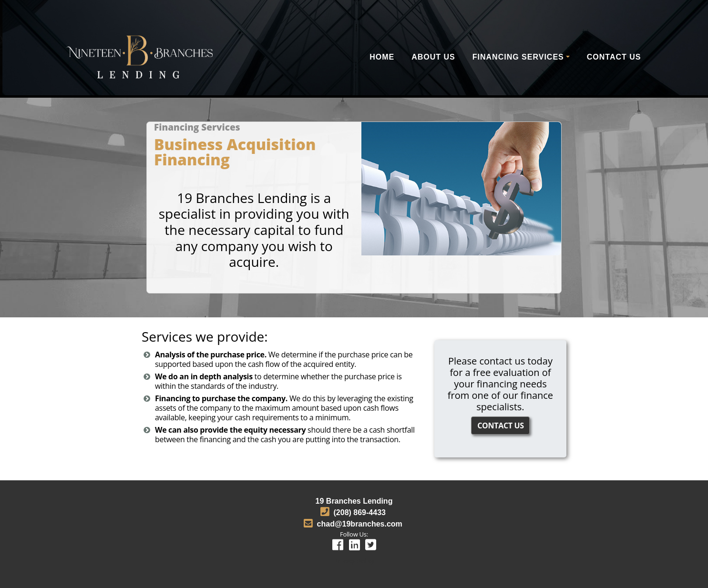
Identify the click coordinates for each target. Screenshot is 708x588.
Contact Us (614, 57)
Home (382, 57)
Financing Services (518, 57)
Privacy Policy (354, 561)
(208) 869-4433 (360, 512)
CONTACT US (501, 426)
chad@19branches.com (360, 524)
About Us (433, 57)
